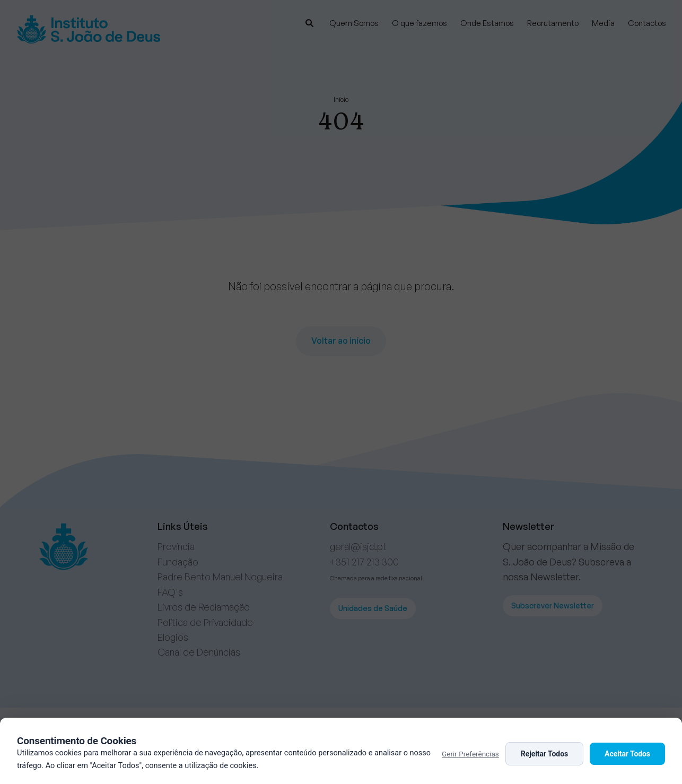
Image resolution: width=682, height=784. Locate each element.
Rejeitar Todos (544, 754)
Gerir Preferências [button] (470, 754)
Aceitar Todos (627, 754)
